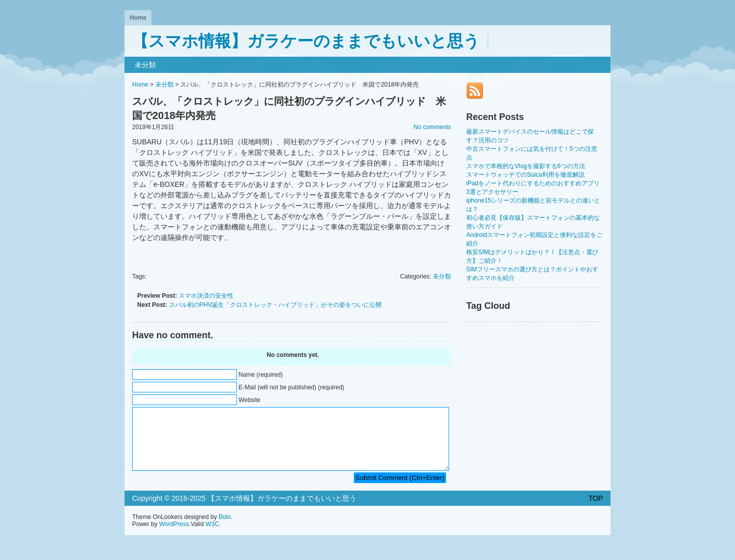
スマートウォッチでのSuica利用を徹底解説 (525, 175)
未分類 (145, 65)
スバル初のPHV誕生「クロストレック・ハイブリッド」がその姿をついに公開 (276, 305)
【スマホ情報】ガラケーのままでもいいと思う (306, 41)
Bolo (225, 529)
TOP (596, 510)
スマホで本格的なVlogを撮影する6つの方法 (526, 166)
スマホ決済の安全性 (206, 296)
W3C (212, 536)
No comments (432, 127)
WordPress (174, 536)
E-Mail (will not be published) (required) (291, 387)
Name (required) (260, 375)
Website (249, 400)
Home (138, 18)
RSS (475, 91)
